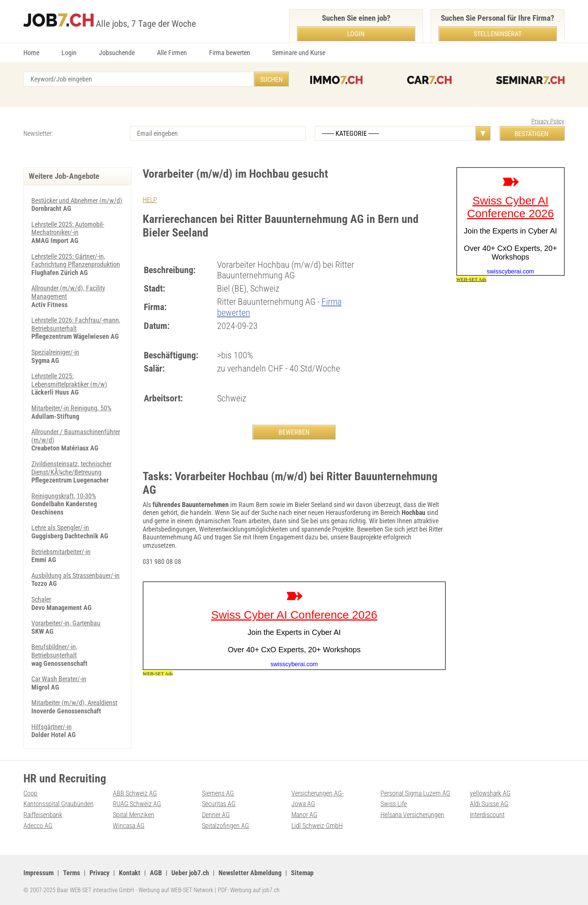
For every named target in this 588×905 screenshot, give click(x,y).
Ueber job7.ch (190, 873)
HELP (150, 200)
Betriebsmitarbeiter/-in (61, 552)
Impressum (38, 873)
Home (31, 53)
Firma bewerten (230, 53)
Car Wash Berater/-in (59, 679)
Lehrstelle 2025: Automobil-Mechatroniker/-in (68, 228)
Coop (30, 793)
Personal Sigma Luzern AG (415, 793)
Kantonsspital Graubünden (58, 804)
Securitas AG (219, 804)
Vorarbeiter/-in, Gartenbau (66, 623)
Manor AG (304, 815)
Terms (72, 873)
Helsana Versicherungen (412, 815)
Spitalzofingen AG (226, 826)
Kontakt (130, 873)
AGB (156, 873)
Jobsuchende (117, 53)
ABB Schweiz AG (135, 793)
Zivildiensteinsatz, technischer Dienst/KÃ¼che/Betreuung (71, 468)
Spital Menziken (134, 815)
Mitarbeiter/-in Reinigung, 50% (71, 408)
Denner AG (216, 815)
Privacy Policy (548, 121)
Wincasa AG (129, 826)
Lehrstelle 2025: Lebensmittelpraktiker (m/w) (69, 380)
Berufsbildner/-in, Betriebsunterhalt (54, 651)
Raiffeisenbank (43, 815)
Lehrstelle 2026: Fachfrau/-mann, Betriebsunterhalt (76, 324)
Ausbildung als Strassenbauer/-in (75, 575)
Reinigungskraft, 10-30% (64, 496)
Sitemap (302, 873)
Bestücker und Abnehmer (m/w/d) (77, 201)
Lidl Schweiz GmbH (317, 826)
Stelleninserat (498, 34)
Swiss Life (394, 804)
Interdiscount (487, 815)
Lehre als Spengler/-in (60, 528)
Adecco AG (38, 826)
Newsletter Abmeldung (250, 873)
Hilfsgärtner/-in (52, 727)
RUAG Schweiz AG (137, 804)
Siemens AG (218, 793)
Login (69, 53)
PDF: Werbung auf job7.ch (249, 890)
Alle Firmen (172, 53)
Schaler (41, 599)
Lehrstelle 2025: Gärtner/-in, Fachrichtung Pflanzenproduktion (76, 260)
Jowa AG (303, 804)
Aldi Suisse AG (489, 804)
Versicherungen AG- (318, 793)
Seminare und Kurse (299, 53)
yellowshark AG (490, 793)
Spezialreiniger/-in (55, 352)
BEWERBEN (294, 432)
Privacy (99, 873)
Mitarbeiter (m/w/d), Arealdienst (74, 703)
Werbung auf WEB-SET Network (176, 890)
